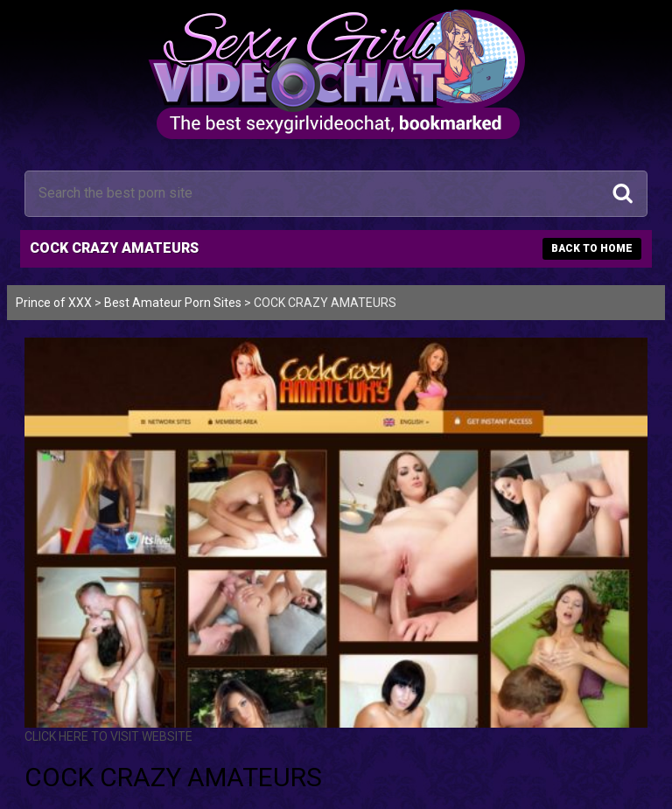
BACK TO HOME (592, 248)
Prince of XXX (54, 303)
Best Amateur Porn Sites (173, 303)
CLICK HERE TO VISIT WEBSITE (108, 736)
